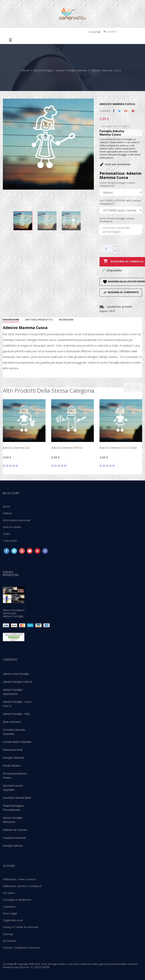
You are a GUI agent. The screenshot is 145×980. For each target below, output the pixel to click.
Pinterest (133, 111)
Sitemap (8, 934)
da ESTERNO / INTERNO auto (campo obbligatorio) (120, 202)
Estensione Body (13, 750)
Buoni (6, 506)
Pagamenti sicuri (13, 920)
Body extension (12, 722)
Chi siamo (9, 893)
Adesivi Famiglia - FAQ (16, 714)
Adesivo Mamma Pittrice (67, 448)
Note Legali (10, 913)
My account (11, 493)
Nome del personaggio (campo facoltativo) (117, 220)
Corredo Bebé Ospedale (17, 742)
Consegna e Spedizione (17, 900)
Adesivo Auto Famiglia (16, 674)
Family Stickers (12, 766)
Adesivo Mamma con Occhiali (118, 448)
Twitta (119, 111)
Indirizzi (7, 513)
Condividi (114, 111)
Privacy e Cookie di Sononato (21, 927)
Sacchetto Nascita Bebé (17, 798)
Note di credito (12, 527)
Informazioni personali (17, 520)
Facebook (6, 551)
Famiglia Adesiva (13, 846)
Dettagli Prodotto (39, 320)
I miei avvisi (10, 541)
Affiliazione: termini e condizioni (22, 886)
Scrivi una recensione (115, 164)
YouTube (30, 551)
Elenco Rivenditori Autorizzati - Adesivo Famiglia (14, 613)
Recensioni (66, 320)
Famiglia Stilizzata (13, 758)
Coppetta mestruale (14, 838)
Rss (22, 551)
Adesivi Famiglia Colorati (17, 682)
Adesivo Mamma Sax (16, 448)
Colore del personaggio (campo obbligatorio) (117, 184)
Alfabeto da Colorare (15, 830)
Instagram (45, 551)
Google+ (126, 111)
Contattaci (9, 907)
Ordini (6, 534)
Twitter (14, 551)
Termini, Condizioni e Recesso (21, 948)
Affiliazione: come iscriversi (19, 879)
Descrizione (11, 320)
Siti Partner (10, 941)
